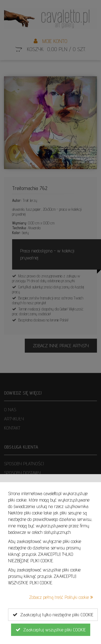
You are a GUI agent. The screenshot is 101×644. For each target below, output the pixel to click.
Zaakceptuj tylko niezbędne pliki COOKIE (53, 615)
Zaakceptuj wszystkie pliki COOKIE (51, 630)
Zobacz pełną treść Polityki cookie (61, 597)
